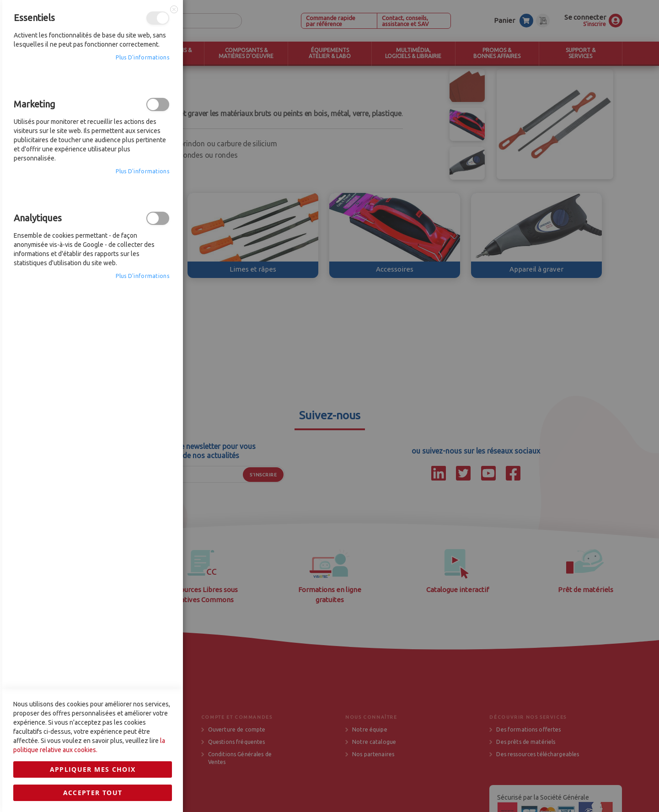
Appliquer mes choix (93, 552)
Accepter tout (93, 575)
